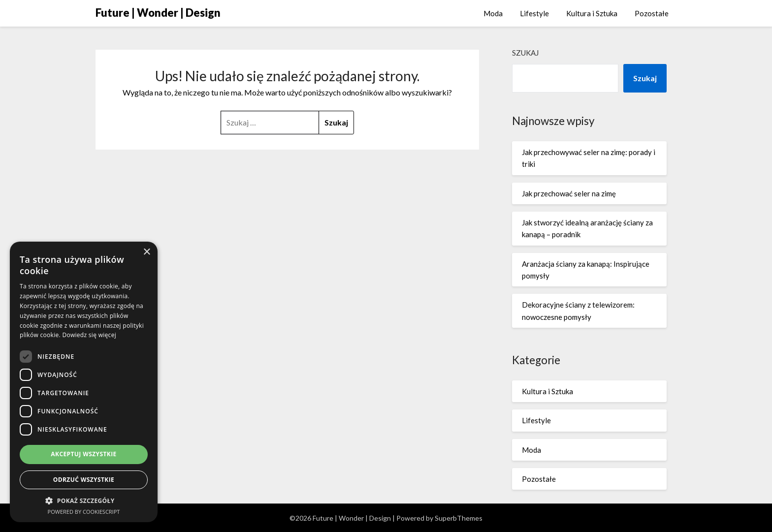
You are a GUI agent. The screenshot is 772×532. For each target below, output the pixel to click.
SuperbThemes (459, 518)
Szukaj (525, 53)
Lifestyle (534, 13)
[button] (84, 501)
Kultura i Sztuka (592, 13)
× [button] (146, 252)
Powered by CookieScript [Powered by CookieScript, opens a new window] (84, 512)
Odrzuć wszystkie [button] (84, 480)
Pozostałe (652, 13)
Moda (493, 13)
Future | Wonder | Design (158, 13)
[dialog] (84, 382)
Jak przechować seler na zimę (569, 193)
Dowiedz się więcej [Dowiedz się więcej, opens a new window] (89, 335)
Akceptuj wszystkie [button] (83, 454)
